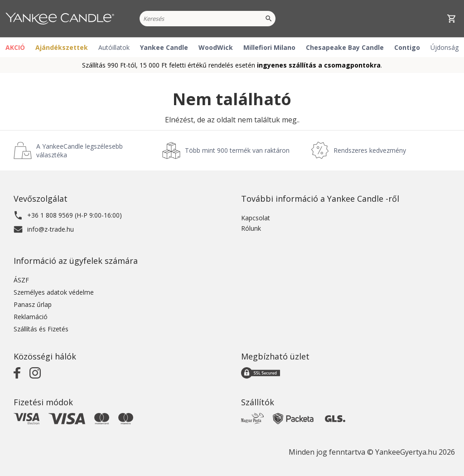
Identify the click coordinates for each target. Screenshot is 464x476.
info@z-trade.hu (51, 229)
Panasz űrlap (33, 304)
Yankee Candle (164, 47)
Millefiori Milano (269, 47)
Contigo (407, 47)
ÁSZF (21, 280)
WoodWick (216, 47)
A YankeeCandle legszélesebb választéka (80, 151)
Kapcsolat (256, 218)
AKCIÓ (15, 47)
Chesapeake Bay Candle (345, 47)
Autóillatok (114, 47)
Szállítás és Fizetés (41, 329)
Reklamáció (31, 317)
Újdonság (445, 47)
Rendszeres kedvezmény (370, 150)
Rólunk (251, 228)
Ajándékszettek (62, 47)
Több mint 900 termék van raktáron (237, 150)
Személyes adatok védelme (54, 292)
